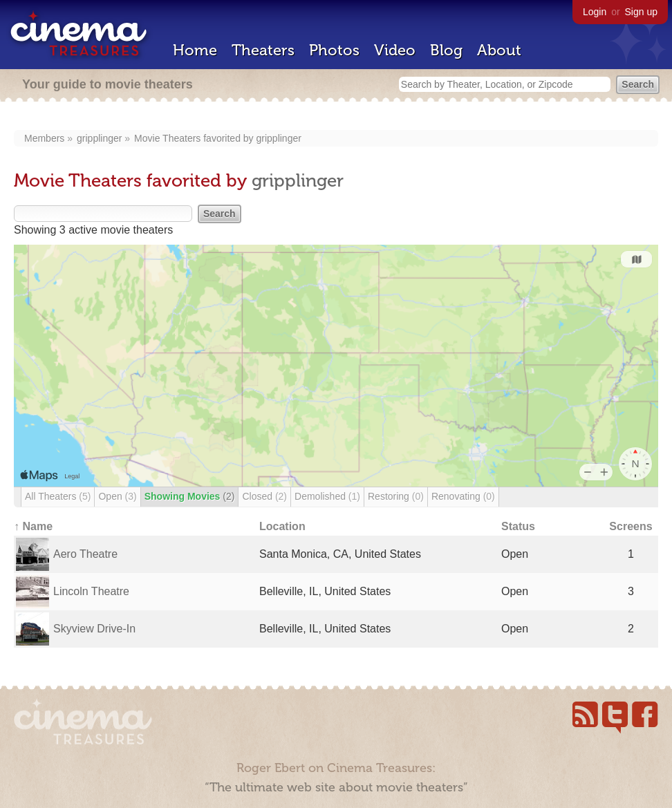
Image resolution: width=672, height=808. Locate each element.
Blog (446, 50)
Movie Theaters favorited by (195, 138)
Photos (334, 50)
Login (595, 12)
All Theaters (58, 496)
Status (518, 526)
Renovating (463, 496)
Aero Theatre (85, 554)
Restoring (396, 496)
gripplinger (99, 138)
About (499, 50)
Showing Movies (190, 496)
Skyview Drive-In (94, 629)
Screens (631, 526)
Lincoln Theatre (91, 591)
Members (44, 138)
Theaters (263, 50)
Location (282, 526)
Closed (264, 496)
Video (395, 50)
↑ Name (33, 526)
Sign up (641, 12)
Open (117, 496)
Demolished (327, 496)
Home (195, 50)
